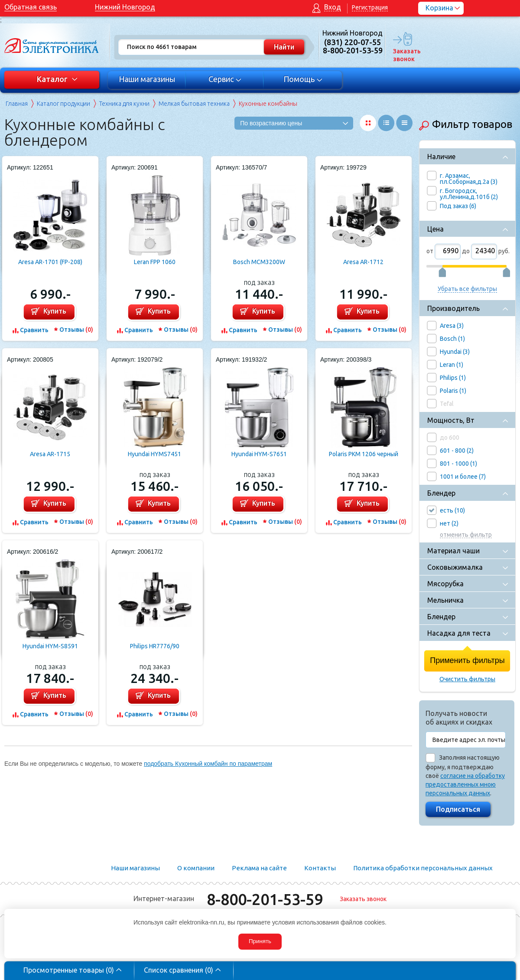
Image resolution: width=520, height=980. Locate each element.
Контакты (320, 868)
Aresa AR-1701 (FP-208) (50, 262)
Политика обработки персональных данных (423, 868)
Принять (260, 941)
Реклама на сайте (259, 868)
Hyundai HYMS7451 (154, 454)
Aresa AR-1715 (50, 454)
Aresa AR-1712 (363, 262)
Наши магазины (147, 79)
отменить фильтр (466, 535)
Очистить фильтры (467, 679)
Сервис (225, 79)
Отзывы (76, 330)
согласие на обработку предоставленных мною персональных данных (465, 784)
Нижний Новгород (125, 7)
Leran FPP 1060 (155, 262)
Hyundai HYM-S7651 (259, 454)
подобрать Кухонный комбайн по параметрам (208, 764)
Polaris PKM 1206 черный (364, 454)
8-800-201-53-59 (265, 899)
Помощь (303, 79)
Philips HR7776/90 (155, 646)
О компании (196, 868)
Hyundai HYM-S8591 (50, 646)
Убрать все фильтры (467, 289)
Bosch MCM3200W (259, 262)
